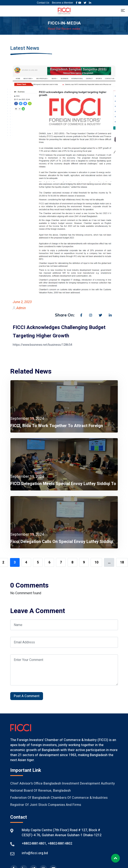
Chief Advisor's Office (26, 784)
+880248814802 (60, 844)
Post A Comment (27, 696)
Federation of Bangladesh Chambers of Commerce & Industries (59, 798)
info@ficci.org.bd (35, 853)
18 (122, 562)
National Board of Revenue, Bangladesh (41, 791)
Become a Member (63, 3)
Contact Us (43, 3)
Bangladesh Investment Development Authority (79, 784)
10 (96, 562)
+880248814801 (34, 844)
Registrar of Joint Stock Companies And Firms (46, 805)
